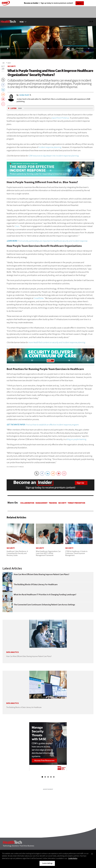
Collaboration (27, 503)
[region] (48, 859)
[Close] (92, 854)
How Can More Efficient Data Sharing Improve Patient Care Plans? (41, 574)
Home (3, 63)
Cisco (17, 226)
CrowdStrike (39, 298)
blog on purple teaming (76, 439)
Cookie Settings (47, 863)
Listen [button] (13, 108)
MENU (22, 22)
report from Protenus (60, 118)
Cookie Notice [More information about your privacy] (73, 858)
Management (41, 503)
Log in (91, 22)
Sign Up (79, 3)
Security (9, 63)
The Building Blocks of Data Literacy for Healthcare (36, 585)
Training (53, 503)
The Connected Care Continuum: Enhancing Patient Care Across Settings (44, 605)
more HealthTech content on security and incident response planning (57, 342)
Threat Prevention (76, 503)
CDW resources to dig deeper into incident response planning (53, 156)
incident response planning (50, 147)
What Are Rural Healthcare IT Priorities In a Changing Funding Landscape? (45, 595)
